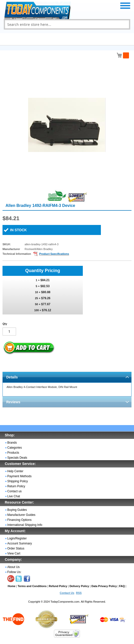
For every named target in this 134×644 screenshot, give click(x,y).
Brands (12, 443)
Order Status (16, 548)
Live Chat (14, 496)
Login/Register (17, 538)
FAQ (122, 586)
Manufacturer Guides (21, 515)
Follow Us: (14, 572)
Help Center (15, 471)
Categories (15, 448)
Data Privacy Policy (104, 586)
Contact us (14, 491)
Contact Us (67, 593)
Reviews (13, 402)
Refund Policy (58, 586)
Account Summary (20, 543)
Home (12, 586)
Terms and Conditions (32, 586)
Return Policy (16, 486)
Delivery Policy (79, 586)
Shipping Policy (18, 481)
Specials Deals (17, 458)
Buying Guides (17, 510)
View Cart (14, 553)
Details (12, 377)
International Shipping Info (25, 525)
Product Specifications (54, 254)
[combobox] (67, 24)
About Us (13, 567)
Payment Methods (19, 476)
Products (13, 453)
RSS (79, 593)
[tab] (67, 377)
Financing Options (19, 520)
